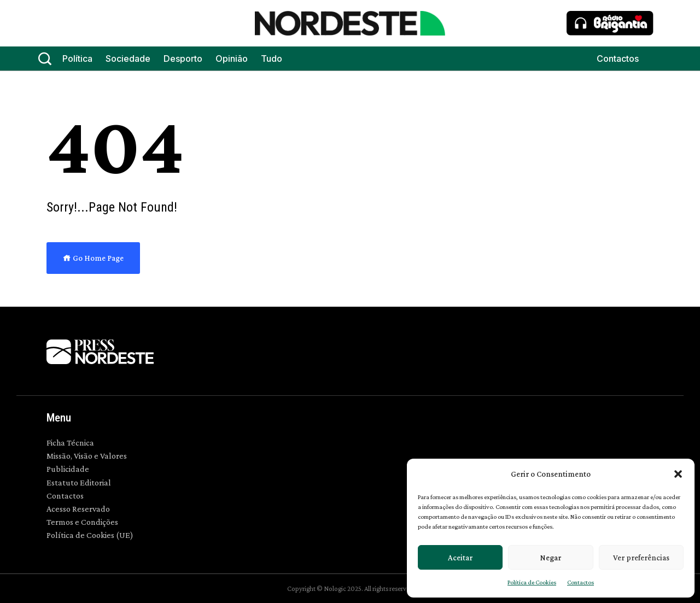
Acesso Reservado (78, 509)
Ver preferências (641, 558)
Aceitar (460, 558)
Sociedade (128, 58)
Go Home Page (93, 258)
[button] (678, 474)
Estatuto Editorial (79, 482)
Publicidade (68, 469)
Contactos (581, 582)
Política (77, 58)
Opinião (232, 58)
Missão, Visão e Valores (87, 456)
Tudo (272, 58)
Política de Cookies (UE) (90, 535)
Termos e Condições (82, 522)
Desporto (183, 58)
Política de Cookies (532, 582)
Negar (550, 558)
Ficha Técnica (70, 443)
